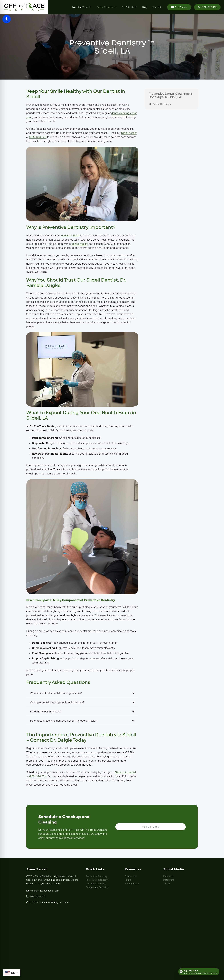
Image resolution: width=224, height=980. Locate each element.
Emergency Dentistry (97, 887)
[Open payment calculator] (199, 972)
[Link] (24, 7)
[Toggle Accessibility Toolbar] (7, 19)
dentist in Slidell (70, 236)
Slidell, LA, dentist (125, 772)
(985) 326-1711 (38, 137)
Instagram (169, 880)
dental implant (80, 244)
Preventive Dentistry (96, 876)
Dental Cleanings (162, 104)
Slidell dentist (129, 133)
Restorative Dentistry (97, 880)
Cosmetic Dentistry (96, 883)
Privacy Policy (132, 883)
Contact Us (130, 876)
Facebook (168, 876)
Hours (128, 880)
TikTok (167, 883)
